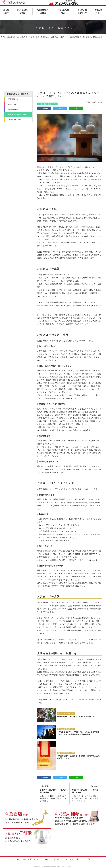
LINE (76, 108)
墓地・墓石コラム (15, 120)
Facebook (44, 108)
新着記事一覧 (13, 99)
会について (57, 859)
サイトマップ (90, 859)
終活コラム (12, 104)
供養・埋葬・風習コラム (47, 104)
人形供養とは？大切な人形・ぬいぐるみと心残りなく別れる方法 (65, 430)
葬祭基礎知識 (13, 109)
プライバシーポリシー (73, 859)
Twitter (60, 108)
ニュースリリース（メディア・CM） (36, 859)
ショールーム (14, 859)
